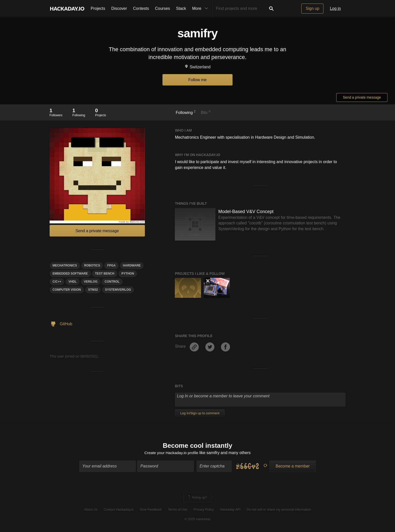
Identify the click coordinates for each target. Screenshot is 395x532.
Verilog (91, 282)
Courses (162, 8)
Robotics (92, 265)
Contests (141, 8)
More (201, 9)
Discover (119, 8)
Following (186, 112)
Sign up (312, 8)
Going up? (197, 498)
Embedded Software (70, 274)
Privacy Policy (204, 510)
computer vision (67, 290)
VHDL (73, 282)
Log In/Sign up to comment (200, 413)
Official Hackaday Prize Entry (208, 282)
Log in (335, 8)
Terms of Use (178, 510)
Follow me (198, 80)
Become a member (293, 467)
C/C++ (57, 282)
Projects (98, 8)
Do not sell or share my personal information (279, 510)
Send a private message (362, 97)
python (128, 274)
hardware (132, 265)
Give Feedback (151, 510)
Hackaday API (230, 510)
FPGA (111, 265)
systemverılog (118, 290)
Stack (181, 8)
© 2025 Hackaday (197, 520)
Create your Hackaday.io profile (171, 453)
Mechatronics (65, 265)
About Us (91, 510)
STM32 (93, 290)
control (112, 282)
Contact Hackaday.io (119, 510)
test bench (105, 274)
